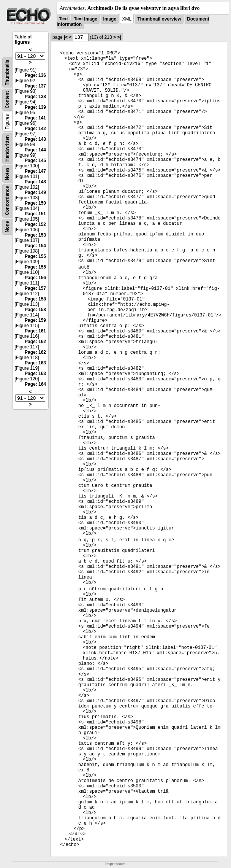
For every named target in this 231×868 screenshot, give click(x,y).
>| (119, 37)
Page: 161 (35, 331)
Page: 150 (35, 203)
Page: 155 (35, 256)
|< (66, 37)
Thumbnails (7, 72)
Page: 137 (35, 86)
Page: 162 (35, 342)
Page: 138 (35, 97)
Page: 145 (35, 161)
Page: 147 (35, 171)
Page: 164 (35, 384)
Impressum (115, 864)
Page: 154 (35, 246)
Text (63, 19)
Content (7, 100)
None (7, 227)
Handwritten (7, 149)
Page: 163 (35, 363)
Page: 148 (35, 182)
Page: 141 (35, 118)
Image (110, 19)
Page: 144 (35, 150)
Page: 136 (35, 75)
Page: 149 (35, 192)
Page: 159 (35, 320)
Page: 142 (35, 129)
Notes (7, 174)
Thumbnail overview (159, 19)
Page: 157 (35, 288)
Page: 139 (35, 107)
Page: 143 (35, 139)
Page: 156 (35, 278)
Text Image (85, 19)
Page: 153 (35, 235)
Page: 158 (35, 299)
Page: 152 (35, 224)
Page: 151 (35, 214)
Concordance (7, 201)
